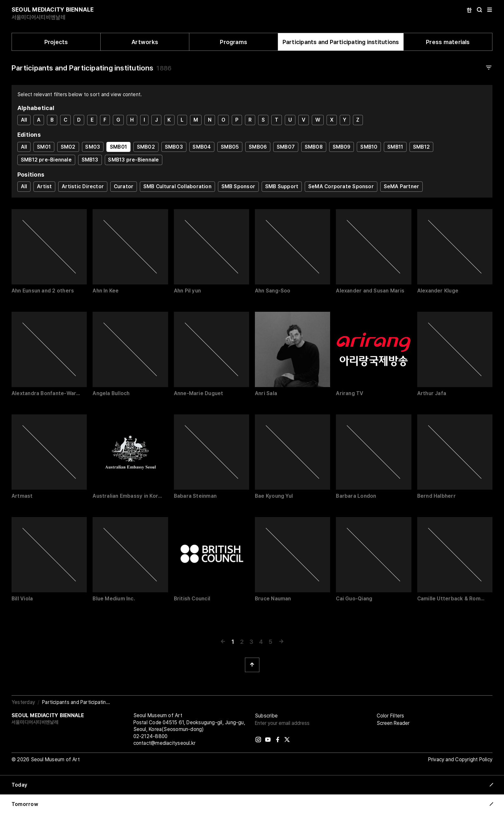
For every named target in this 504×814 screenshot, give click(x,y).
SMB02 (146, 147)
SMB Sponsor (238, 186)
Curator (124, 186)
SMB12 (421, 147)
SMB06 (258, 147)
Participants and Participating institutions (341, 42)
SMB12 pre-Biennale (46, 160)
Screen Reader (393, 723)
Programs (234, 42)
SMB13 (90, 160)
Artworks (145, 42)
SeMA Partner (402, 186)
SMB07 (286, 147)
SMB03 (174, 147)
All (24, 120)
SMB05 (230, 147)
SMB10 (369, 147)
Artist (44, 186)
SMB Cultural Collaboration (177, 186)
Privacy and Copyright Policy (460, 759)
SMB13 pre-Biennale (133, 160)
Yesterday (23, 702)
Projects (56, 42)
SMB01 (118, 147)
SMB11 (395, 147)
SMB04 (202, 147)
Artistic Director (83, 186)
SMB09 (342, 147)
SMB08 (314, 147)
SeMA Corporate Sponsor (341, 186)
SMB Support (282, 186)
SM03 (93, 147)
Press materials (448, 42)
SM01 (44, 147)
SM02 (68, 147)
